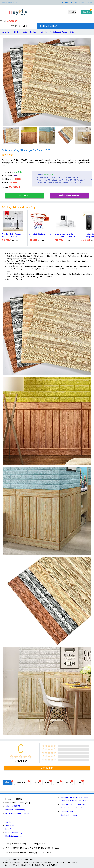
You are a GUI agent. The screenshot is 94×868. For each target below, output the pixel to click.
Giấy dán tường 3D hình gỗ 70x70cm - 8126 (57, 32)
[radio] (12, 757)
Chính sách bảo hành (69, 815)
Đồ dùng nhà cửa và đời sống (25, 32)
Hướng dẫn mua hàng (14, 833)
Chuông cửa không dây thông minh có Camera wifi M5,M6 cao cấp (66, 235)
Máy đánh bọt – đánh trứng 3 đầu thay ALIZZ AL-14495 (13, 235)
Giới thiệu (65, 2)
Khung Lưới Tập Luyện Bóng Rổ (40, 235)
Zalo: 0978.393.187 (13, 806)
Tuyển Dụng (10, 825)
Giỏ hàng (87, 12)
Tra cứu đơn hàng (78, 2)
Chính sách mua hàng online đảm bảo (75, 801)
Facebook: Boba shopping (15, 810)
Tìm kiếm (72, 12)
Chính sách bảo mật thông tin (72, 808)
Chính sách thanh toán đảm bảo (73, 804)
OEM (15, 176)
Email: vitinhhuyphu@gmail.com (18, 813)
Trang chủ (7, 32)
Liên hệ (90, 2)
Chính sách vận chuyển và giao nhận (75, 797)
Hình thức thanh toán (13, 836)
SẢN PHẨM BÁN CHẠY (48, 26)
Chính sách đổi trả (68, 811)
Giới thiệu (9, 822)
